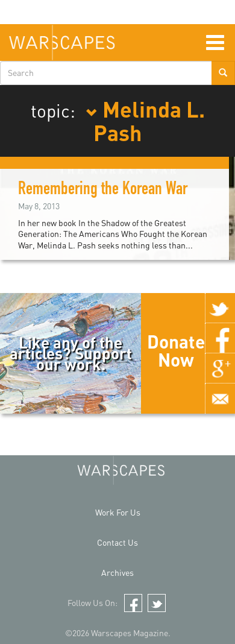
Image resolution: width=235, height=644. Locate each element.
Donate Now (176, 350)
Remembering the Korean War (103, 191)
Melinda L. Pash (145, 121)
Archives (117, 573)
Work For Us (118, 512)
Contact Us (117, 542)
